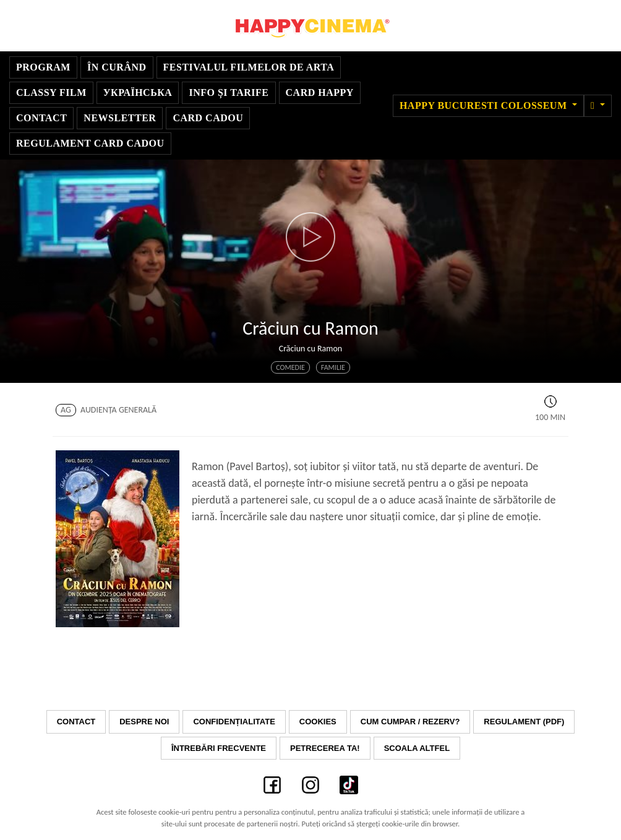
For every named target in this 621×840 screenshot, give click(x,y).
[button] (598, 106)
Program (43, 67)
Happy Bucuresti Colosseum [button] (485, 105)
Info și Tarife (229, 92)
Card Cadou (208, 118)
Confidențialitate (234, 722)
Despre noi (144, 722)
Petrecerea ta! (325, 748)
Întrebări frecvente (219, 748)
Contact (41, 118)
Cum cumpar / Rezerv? (410, 722)
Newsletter (120, 118)
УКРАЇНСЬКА (138, 92)
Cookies (318, 722)
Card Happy (320, 92)
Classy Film (51, 92)
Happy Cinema (310, 26)
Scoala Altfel (417, 748)
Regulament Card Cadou (90, 143)
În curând (117, 67)
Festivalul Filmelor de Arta (249, 67)
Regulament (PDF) (524, 722)
